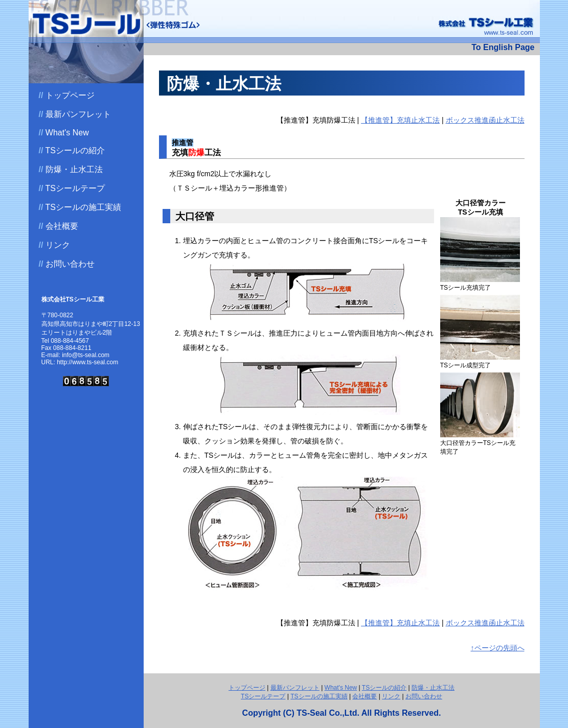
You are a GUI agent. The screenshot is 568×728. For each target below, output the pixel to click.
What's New (64, 133)
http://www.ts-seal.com (87, 362)
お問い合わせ (67, 264)
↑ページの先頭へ (498, 648)
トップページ (67, 95)
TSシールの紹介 (72, 150)
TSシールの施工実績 (80, 207)
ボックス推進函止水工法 (485, 120)
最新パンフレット (75, 114)
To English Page (503, 47)
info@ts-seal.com (86, 355)
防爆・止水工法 (71, 169)
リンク (54, 245)
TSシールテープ (72, 188)
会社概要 (59, 226)
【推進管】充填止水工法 (400, 120)
